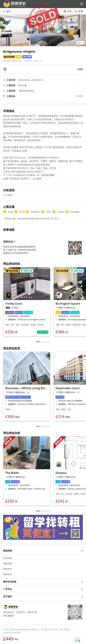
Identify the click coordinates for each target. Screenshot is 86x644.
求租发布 (8, 574)
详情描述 (9, 111)
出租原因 (9, 190)
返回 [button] (7, 11)
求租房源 (8, 563)
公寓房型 (11, 91)
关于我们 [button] (43, 596)
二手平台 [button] (43, 589)
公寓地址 (11, 96)
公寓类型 (11, 85)
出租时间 (11, 80)
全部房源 (8, 558)
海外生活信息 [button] (43, 582)
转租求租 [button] (43, 551)
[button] (13, 4)
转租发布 (8, 569)
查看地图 (79, 96)
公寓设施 (9, 207)
